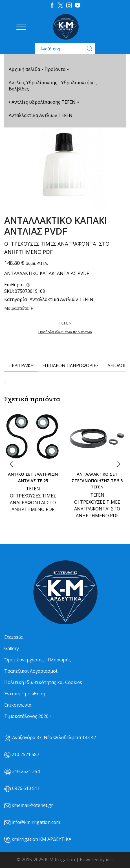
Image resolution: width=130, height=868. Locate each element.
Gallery (12, 648)
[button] (11, 464)
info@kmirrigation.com (36, 822)
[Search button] (90, 49)
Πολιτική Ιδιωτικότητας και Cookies (43, 682)
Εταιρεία (13, 637)
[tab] (21, 366)
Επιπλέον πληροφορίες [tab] (71, 365)
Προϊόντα (55, 69)
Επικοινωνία (18, 705)
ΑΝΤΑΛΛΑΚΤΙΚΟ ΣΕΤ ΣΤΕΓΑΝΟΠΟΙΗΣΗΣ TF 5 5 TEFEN (97, 480)
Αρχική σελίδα (24, 69)
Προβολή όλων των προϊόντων (65, 332)
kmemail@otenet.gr (32, 805)
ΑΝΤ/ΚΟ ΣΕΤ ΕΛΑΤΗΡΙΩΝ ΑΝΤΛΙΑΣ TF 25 (33, 477)
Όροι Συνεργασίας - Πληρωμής (38, 660)
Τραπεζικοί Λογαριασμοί (31, 671)
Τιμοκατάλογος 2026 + (28, 716)
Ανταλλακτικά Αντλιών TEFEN (41, 115)
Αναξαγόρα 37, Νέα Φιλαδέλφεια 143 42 (50, 737)
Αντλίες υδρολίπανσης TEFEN (44, 102)
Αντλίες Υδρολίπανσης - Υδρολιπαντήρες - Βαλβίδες (54, 86)
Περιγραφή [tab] (21, 365)
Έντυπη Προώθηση (25, 694)
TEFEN (33, 489)
